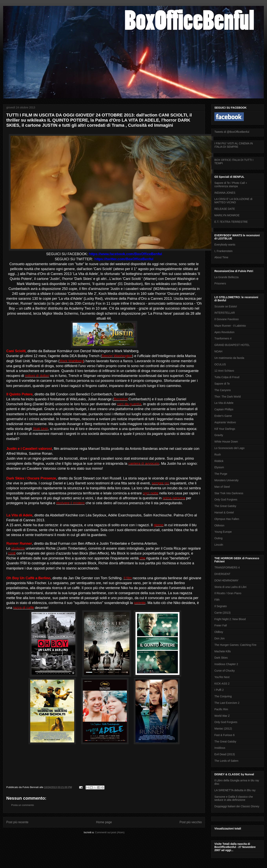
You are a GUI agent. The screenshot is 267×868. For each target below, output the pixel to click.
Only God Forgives (226, 500)
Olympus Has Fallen (227, 519)
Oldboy (219, 632)
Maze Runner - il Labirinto (230, 326)
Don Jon (219, 638)
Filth (217, 600)
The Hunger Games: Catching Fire (235, 645)
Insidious (220, 748)
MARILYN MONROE (227, 215)
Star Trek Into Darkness (229, 493)
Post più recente (17, 822)
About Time (221, 257)
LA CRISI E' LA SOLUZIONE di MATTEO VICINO (233, 201)
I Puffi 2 (219, 690)
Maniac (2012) (223, 729)
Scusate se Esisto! (226, 306)
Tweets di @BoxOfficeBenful (232, 132)
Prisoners (220, 283)
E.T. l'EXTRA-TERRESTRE (231, 222)
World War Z (222, 716)
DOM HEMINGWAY (226, 580)
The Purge (221, 474)
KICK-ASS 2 (222, 684)
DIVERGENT (222, 574)
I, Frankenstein (224, 251)
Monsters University (226, 480)
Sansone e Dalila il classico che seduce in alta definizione (234, 798)
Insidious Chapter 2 (226, 664)
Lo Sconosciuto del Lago (229, 448)
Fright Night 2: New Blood (230, 619)
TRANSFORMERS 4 (227, 567)
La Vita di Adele (224, 403)
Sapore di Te (222, 384)
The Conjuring (223, 696)
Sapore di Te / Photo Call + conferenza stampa (231, 185)
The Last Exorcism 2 (227, 703)
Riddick (219, 461)
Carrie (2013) (222, 613)
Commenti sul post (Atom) (110, 832)
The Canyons (223, 390)
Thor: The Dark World (228, 397)
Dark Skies (221, 658)
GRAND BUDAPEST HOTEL (232, 345)
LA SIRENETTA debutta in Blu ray (235, 790)
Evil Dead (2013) (225, 754)
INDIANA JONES (225, 193)
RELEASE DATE (225, 209)
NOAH (218, 351)
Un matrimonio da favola (229, 358)
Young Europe (223, 532)
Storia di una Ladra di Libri (230, 587)
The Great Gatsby (225, 506)
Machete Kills (223, 651)
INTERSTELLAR (225, 313)
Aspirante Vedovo (225, 422)
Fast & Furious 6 (224, 735)
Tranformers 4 (223, 338)
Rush (218, 455)
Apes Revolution (224, 332)
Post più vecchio (191, 822)
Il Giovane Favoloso (227, 319)
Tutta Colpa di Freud (227, 377)
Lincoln (219, 545)
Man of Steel (222, 487)
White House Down (226, 442)
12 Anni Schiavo (224, 371)
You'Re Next (222, 677)
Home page (104, 822)
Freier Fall (221, 625)
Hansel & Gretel (224, 512)
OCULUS (220, 364)
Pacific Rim (221, 709)
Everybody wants (225, 245)
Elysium (219, 467)
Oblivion (219, 525)
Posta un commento (23, 805)
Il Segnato (221, 606)
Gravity (219, 435)
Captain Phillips (224, 409)
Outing (218, 538)
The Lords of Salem (226, 761)
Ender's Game (223, 416)
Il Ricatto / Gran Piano (228, 593)
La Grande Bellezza (226, 277)
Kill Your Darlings (225, 429)
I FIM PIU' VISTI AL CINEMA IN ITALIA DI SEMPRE (234, 145)
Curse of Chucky (224, 671)
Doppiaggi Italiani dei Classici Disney (237, 806)
